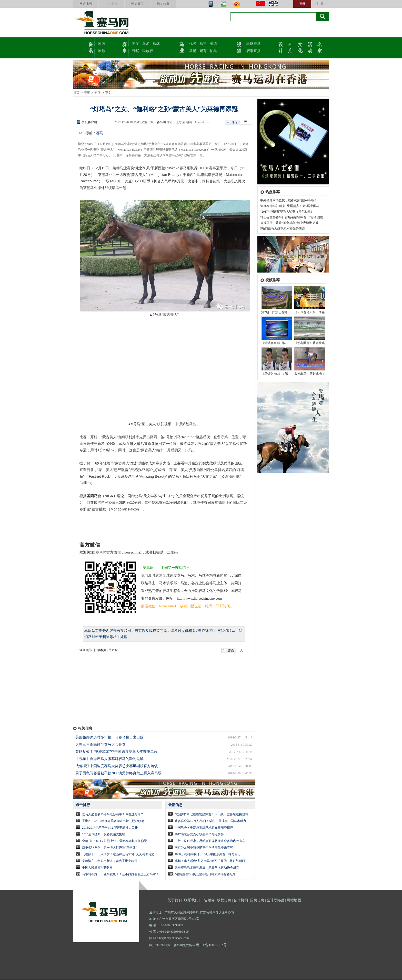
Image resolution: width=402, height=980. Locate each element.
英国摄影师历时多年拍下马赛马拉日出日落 (109, 738)
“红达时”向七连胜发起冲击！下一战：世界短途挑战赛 (211, 815)
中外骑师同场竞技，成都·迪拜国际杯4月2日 (290, 201)
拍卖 (213, 51)
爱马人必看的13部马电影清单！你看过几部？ (113, 815)
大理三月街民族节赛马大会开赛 (100, 745)
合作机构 (241, 900)
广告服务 (112, 4)
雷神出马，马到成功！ (309, 374)
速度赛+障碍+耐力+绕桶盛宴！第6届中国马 (290, 206)
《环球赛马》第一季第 (309, 312)
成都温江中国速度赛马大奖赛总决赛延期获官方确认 (117, 766)
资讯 (91, 47)
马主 (203, 44)
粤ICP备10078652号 (211, 945)
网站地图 (86, 4)
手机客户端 (89, 122)
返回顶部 (86, 650)
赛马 (100, 133)
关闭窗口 (115, 650)
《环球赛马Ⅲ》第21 (275, 343)
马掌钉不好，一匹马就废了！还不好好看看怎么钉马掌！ (120, 874)
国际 (102, 51)
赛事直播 (254, 51)
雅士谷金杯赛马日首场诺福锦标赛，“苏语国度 (292, 217)
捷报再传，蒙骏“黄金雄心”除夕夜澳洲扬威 (289, 223)
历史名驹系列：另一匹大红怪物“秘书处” (110, 848)
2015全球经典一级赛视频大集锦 (104, 835)
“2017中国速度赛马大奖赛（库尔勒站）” (288, 212)
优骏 (193, 44)
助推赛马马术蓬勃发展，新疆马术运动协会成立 (207, 868)
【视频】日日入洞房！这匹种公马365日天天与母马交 (118, 854)
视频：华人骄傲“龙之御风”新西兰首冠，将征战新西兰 (211, 861)
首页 (76, 93)
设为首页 (137, 4)
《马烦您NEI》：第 (275, 374)
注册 (320, 4)
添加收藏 (163, 4)
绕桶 (136, 51)
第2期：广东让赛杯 (274, 312)
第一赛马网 (158, 122)
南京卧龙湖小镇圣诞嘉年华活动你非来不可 (204, 848)
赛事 (125, 47)
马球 (156, 44)
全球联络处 (276, 900)
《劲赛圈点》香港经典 (309, 343)
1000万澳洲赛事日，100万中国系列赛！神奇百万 (208, 854)
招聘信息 (257, 900)
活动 (310, 47)
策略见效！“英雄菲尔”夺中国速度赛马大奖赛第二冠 (116, 752)
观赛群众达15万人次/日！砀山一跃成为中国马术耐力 (210, 821)
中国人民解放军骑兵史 (97, 868)
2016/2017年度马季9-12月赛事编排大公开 (110, 828)
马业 (182, 47)
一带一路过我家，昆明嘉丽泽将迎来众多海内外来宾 (210, 841)
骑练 (213, 44)
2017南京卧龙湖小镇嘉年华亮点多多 (199, 835)
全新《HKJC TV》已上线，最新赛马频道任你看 (114, 841)
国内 (102, 44)
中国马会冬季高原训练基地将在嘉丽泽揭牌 (204, 828)
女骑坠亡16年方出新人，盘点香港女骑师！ (111, 861)
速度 (136, 44)
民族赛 (148, 51)
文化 (300, 47)
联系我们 (191, 900)
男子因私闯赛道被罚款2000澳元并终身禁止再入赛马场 (118, 773)
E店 (290, 47)
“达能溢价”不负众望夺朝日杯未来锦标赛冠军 (205, 874)
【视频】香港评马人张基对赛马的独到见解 (109, 759)
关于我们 (175, 900)
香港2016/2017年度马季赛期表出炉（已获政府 (113, 821)
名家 (320, 47)
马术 (146, 44)
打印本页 (100, 650)
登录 (302, 4)
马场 (193, 51)
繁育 (203, 51)
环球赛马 (254, 44)
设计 (281, 47)
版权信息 (224, 900)
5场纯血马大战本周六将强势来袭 (283, 229)
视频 (239, 47)
